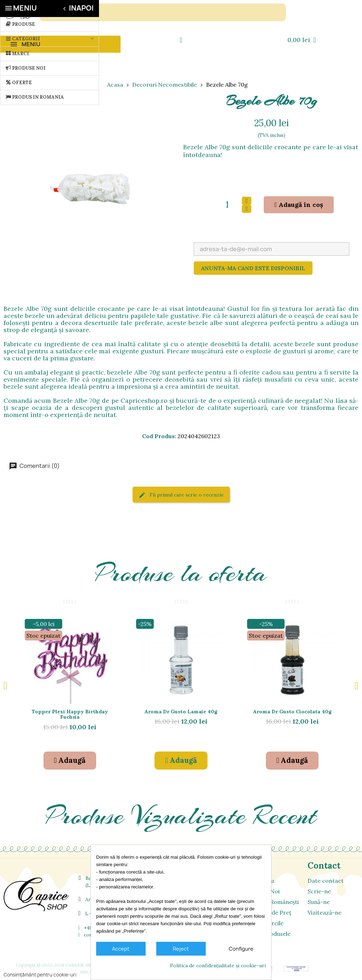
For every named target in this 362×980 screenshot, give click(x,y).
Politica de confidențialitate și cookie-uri (218, 965)
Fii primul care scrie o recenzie (181, 495)
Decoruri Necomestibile (165, 85)
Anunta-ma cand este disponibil (253, 268)
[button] (299, 205)
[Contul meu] (181, 40)
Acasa (115, 85)
